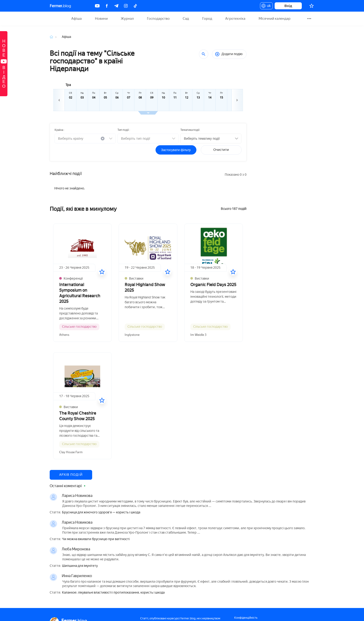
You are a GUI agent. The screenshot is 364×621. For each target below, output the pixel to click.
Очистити (221, 150)
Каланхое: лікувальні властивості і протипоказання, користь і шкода (113, 593)
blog (60, 6)
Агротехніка (235, 19)
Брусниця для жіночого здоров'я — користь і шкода (101, 512)
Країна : (59, 130)
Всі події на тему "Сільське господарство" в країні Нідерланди (92, 61)
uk (266, 7)
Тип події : (124, 130)
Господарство (158, 19)
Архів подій (71, 475)
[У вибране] (102, 272)
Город (207, 19)
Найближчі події (66, 174)
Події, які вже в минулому (83, 209)
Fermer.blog (55, 19)
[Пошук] (204, 54)
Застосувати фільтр (176, 150)
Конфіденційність (246, 618)
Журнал (127, 19)
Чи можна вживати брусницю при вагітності (96, 539)
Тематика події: (190, 130)
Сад (186, 19)
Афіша (76, 19)
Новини (101, 19)
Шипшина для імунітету (80, 566)
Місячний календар (275, 19)
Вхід (288, 6)
